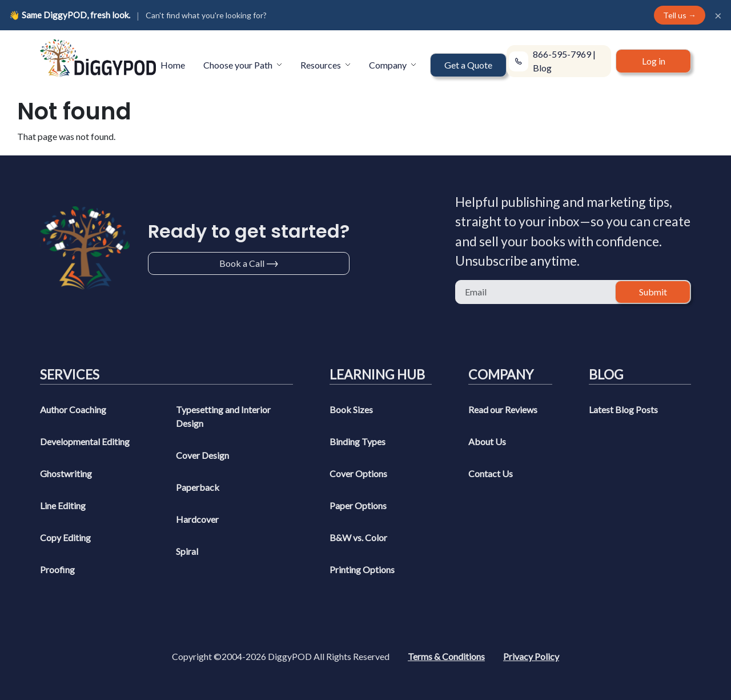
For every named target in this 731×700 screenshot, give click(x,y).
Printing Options (362, 569)
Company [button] (389, 65)
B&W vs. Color (358, 537)
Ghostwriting (66, 473)
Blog (542, 68)
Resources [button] (322, 65)
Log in (654, 61)
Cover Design (202, 455)
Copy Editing (65, 537)
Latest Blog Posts (623, 409)
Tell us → (680, 15)
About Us (487, 441)
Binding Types (358, 441)
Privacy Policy (531, 656)
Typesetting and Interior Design (223, 416)
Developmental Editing (85, 441)
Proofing (57, 569)
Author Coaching (73, 409)
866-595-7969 (562, 54)
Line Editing (63, 505)
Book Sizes (351, 409)
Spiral (187, 551)
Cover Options (358, 473)
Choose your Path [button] (239, 65)
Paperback (198, 487)
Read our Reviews (503, 409)
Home (173, 65)
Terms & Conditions (446, 656)
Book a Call (242, 263)
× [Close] (718, 15)
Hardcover (197, 519)
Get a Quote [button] (468, 65)
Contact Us (491, 473)
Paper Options (358, 505)
